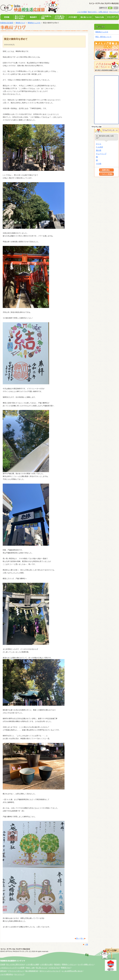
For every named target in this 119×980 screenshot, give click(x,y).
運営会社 (3, 971)
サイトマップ (114, 12)
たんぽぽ (99, 147)
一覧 (86, 944)
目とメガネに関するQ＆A (15, 964)
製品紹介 (58, 964)
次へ (83, 938)
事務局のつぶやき (34, 23)
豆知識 (3, 964)
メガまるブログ (54, 968)
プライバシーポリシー (16, 971)
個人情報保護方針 (32, 971)
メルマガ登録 (82, 12)
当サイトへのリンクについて (50, 971)
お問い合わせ (103, 12)
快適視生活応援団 (7, 23)
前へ (78, 938)
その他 (99, 164)
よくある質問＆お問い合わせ (72, 971)
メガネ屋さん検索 (32, 964)
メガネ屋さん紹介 (46, 964)
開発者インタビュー (69, 964)
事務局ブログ (20, 23)
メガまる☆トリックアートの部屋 (12, 968)
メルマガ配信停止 (7, 974)
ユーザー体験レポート (86, 964)
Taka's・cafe (30, 968)
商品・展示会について (103, 37)
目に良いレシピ (42, 968)
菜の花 (99, 150)
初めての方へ (93, 12)
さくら (99, 144)
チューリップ (101, 154)
